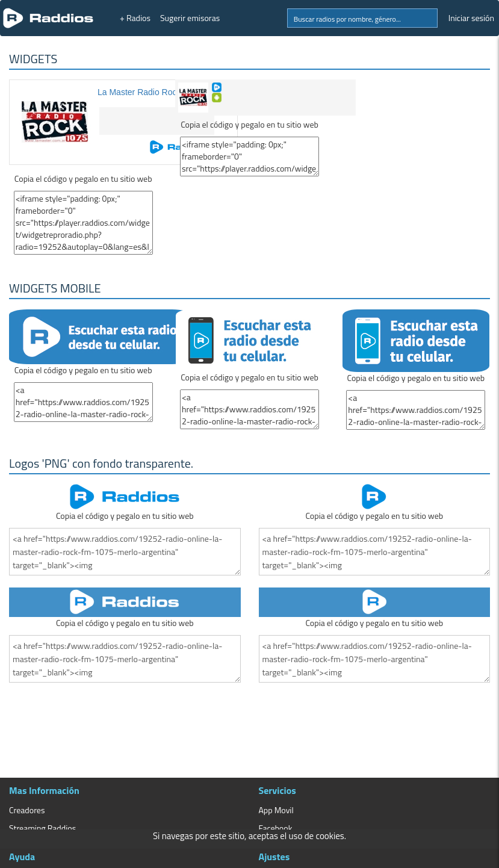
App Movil (276, 810)
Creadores (27, 810)
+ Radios (135, 18)
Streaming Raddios (42, 828)
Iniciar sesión (471, 18)
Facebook (276, 828)
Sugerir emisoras (190, 18)
